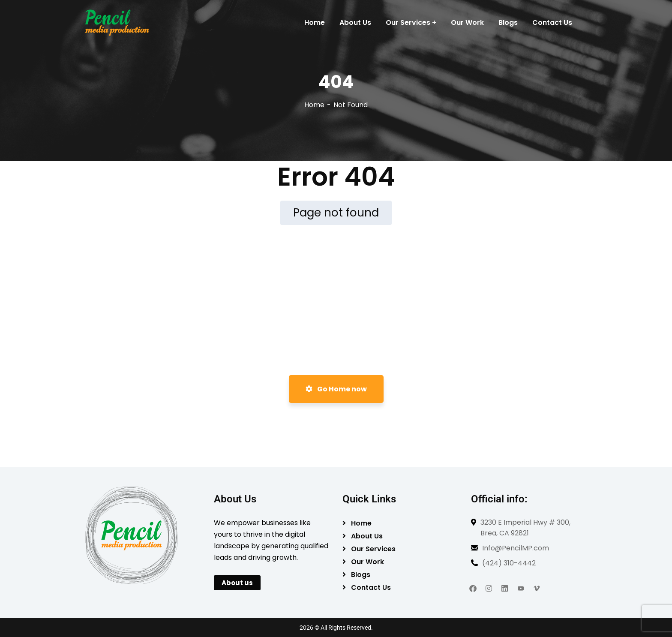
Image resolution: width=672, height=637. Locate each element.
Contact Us (371, 587)
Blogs (361, 575)
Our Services (373, 549)
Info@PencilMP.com (516, 548)
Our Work (367, 562)
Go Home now (336, 389)
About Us (367, 536)
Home (314, 105)
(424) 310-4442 (509, 563)
